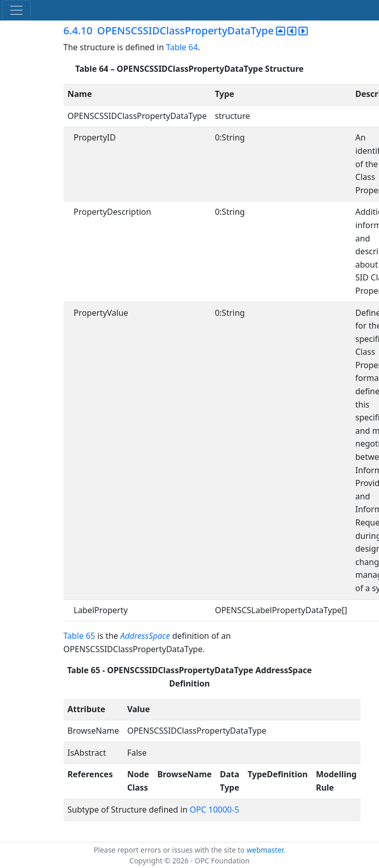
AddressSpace (145, 636)
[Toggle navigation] (16, 10)
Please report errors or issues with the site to (170, 850)
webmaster (265, 850)
